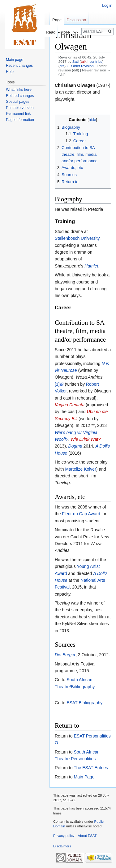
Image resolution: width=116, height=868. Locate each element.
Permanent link (18, 114)
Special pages (17, 102)
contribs (96, 61)
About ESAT (87, 836)
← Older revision (80, 66)
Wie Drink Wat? (86, 439)
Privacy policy (64, 836)
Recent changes (19, 66)
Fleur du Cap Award (81, 514)
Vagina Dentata (70, 405)
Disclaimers (62, 846)
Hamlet (91, 266)
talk (84, 61)
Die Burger (65, 655)
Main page (15, 60)
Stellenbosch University (77, 238)
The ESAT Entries (91, 768)
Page (57, 20)
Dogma (75, 446)
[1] (57, 384)
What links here (19, 90)
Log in (107, 6)
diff (62, 66)
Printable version (20, 108)
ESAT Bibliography (84, 703)
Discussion (76, 20)
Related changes (20, 96)
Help (10, 72)
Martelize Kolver (80, 469)
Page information (20, 120)
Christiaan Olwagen (75, 85)
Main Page (84, 777)
